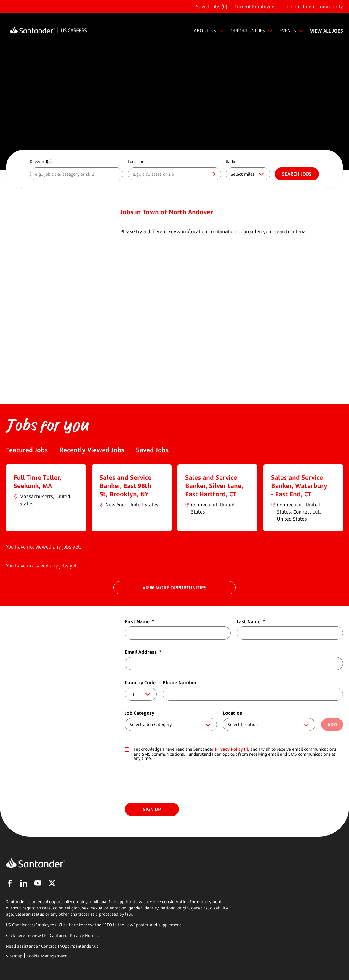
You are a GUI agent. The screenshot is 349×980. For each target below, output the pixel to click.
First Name (140, 621)
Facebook (9, 883)
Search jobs (297, 174)
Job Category (140, 713)
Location (136, 161)
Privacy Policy (229, 749)
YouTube (38, 883)
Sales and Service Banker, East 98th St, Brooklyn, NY (125, 486)
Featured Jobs (27, 450)
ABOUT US (205, 31)
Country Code (140, 682)
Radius (232, 161)
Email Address (143, 652)
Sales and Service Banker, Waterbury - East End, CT (299, 486)
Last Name (251, 621)
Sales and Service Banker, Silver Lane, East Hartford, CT (214, 486)
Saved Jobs (152, 450)
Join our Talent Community (313, 7)
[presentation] (170, 782)
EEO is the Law (119, 925)
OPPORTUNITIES (248, 31)
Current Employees (256, 7)
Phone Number (180, 682)
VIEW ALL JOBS (327, 31)
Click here (16, 935)
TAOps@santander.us (78, 946)
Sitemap (14, 956)
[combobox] (174, 174)
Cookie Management (47, 956)
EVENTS (288, 31)
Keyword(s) (41, 161)
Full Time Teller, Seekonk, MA (37, 482)
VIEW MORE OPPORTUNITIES (174, 588)
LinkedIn (24, 883)
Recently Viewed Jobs (92, 450)
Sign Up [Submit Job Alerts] (152, 809)
